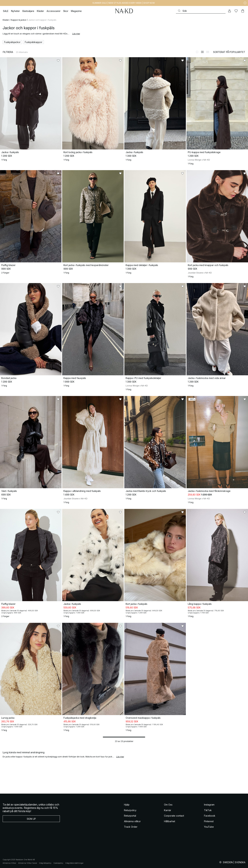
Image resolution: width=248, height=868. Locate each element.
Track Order (131, 827)
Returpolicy (130, 810)
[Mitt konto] (229, 11)
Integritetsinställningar (74, 863)
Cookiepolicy (58, 863)
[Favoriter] (236, 11)
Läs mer (76, 34)
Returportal (130, 816)
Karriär (168, 810)
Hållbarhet (170, 821)
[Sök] (201, 11)
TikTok (208, 810)
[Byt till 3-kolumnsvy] (208, 52)
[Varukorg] (243, 11)
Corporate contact (174, 816)
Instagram (209, 805)
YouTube (209, 827)
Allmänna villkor (132, 821)
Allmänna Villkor (9, 863)
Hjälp (127, 805)
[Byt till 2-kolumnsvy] (202, 52)
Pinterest (209, 821)
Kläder (6, 20)
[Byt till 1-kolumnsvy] (197, 52)
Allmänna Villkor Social (28, 863)
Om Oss (168, 805)
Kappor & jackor (19, 20)
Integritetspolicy (45, 863)
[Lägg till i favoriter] (58, 61)
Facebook (210, 816)
